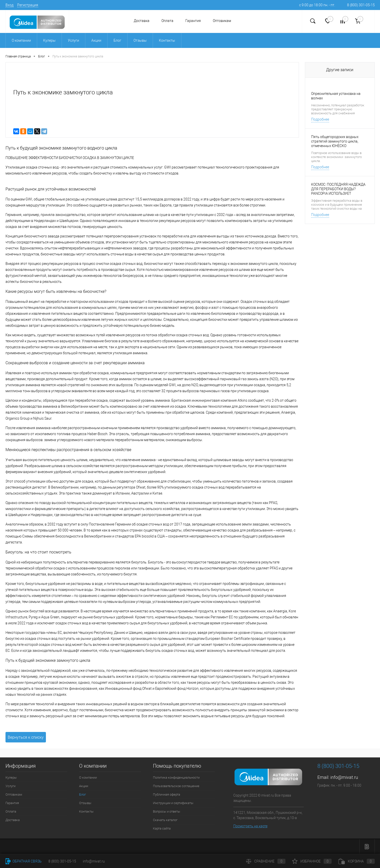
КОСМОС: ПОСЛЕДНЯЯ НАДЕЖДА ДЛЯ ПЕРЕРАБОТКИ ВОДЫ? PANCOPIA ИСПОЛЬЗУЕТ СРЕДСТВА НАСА (338, 189)
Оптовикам (222, 21)
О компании (88, 778)
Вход (9, 5)
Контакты (86, 811)
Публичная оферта (167, 794)
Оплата (167, 21)
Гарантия (193, 21)
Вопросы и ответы (167, 811)
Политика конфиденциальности (176, 778)
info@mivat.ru (344, 777)
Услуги (10, 786)
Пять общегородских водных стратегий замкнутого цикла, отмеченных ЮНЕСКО (335, 141)
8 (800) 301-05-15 (361, 5)
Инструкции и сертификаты (173, 803)
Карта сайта (162, 828)
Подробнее (320, 119)
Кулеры (11, 778)
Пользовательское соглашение (176, 786)
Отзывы (85, 803)
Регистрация (28, 5)
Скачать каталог (165, 820)
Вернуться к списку (26, 737)
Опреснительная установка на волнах (336, 96)
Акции (84, 786)
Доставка (142, 21)
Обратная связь (24, 861)
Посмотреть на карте (250, 826)
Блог (82, 794)
